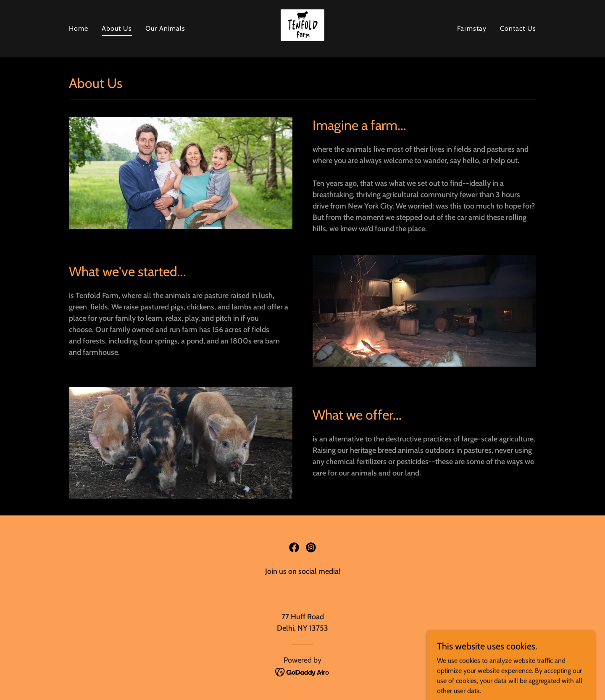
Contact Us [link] (518, 28)
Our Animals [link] (165, 28)
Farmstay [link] (472, 28)
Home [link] (79, 28)
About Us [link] (117, 28)
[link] (302, 28)
